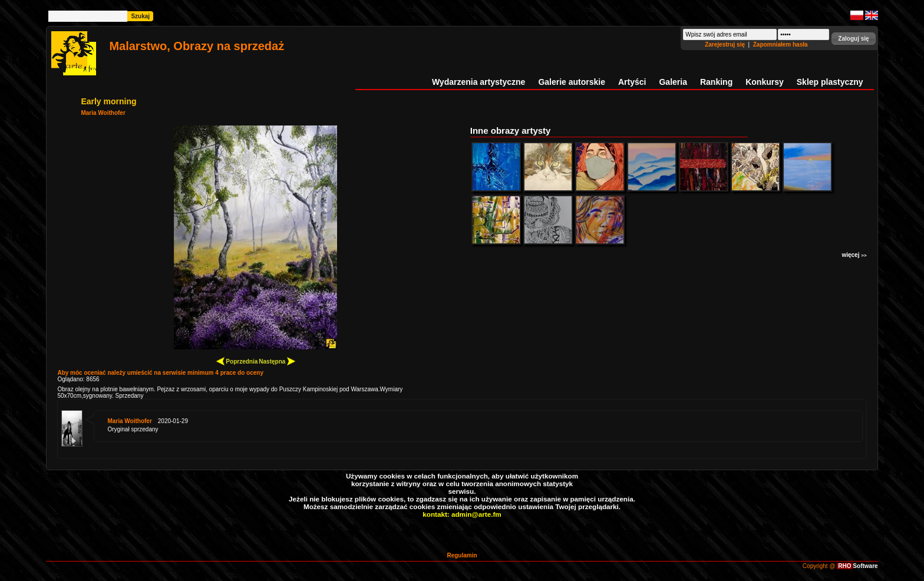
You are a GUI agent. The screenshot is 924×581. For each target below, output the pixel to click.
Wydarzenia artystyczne (478, 82)
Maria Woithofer (103, 113)
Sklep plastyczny (830, 82)
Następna (277, 361)
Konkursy (765, 82)
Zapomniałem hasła (781, 44)
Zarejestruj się (726, 44)
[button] (853, 39)
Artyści (632, 82)
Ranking (716, 82)
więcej (854, 255)
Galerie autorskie (572, 82)
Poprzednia (237, 361)
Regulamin (462, 555)
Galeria (673, 82)
